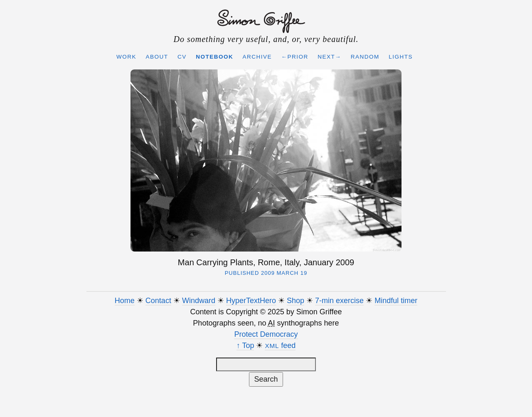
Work (126, 57)
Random (365, 57)
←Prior (295, 57)
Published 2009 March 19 (266, 273)
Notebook (214, 57)
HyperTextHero (251, 301)
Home (125, 301)
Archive (257, 57)
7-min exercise (339, 301)
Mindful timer (396, 301)
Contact (158, 301)
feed (280, 345)
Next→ (329, 57)
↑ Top (245, 345)
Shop (296, 301)
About (157, 57)
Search (266, 379)
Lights (401, 57)
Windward (199, 301)
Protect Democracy (266, 334)
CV (182, 57)
